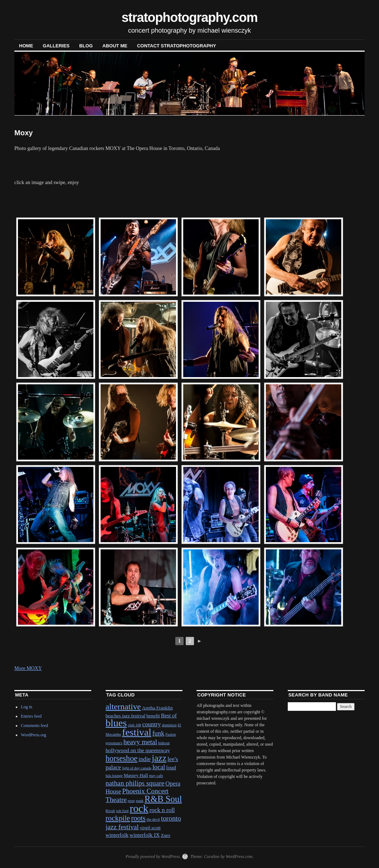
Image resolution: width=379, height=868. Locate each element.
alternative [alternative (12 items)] (123, 707)
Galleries (56, 46)
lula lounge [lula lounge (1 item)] (114, 776)
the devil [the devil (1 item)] (153, 819)
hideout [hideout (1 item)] (164, 743)
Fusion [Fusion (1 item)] (170, 734)
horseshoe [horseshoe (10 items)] (122, 758)
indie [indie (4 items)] (145, 759)
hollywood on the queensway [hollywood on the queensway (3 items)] (138, 750)
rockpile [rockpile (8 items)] (118, 818)
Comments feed (34, 726)
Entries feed (31, 716)
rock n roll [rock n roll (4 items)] (162, 810)
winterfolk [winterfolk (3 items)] (117, 835)
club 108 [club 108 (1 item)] (135, 725)
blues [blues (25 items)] (116, 723)
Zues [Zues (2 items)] (166, 835)
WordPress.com (239, 857)
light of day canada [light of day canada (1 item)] (137, 768)
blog (86, 46)
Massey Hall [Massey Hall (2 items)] (136, 775)
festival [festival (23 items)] (137, 732)
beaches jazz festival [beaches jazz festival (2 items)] (126, 716)
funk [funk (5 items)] (158, 733)
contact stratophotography (176, 46)
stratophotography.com (189, 17)
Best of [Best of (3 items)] (169, 715)
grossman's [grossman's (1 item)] (114, 743)
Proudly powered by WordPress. (153, 857)
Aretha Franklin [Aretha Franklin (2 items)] (157, 708)
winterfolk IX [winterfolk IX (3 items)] (145, 835)
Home (26, 46)
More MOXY (28, 668)
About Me (115, 46)
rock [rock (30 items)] (139, 808)
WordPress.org (33, 735)
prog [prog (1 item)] (131, 801)
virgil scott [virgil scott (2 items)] (150, 828)
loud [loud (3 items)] (171, 767)
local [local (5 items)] (159, 767)
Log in (27, 707)
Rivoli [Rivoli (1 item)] (110, 811)
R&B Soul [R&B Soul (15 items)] (163, 799)
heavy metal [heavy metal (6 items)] (140, 742)
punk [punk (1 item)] (140, 801)
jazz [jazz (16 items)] (159, 758)
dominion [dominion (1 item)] (169, 725)
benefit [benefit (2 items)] (153, 716)
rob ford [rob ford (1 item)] (122, 811)
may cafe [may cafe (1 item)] (156, 776)
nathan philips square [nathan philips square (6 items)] (135, 783)
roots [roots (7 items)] (138, 818)
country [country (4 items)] (152, 724)
